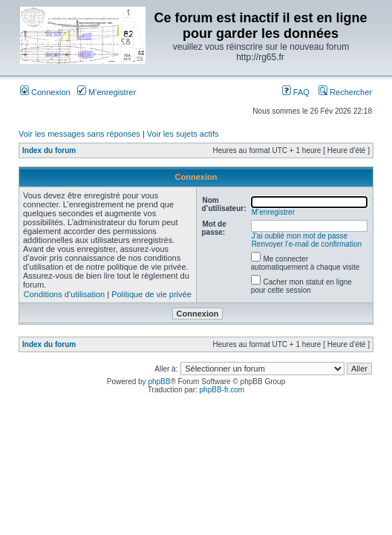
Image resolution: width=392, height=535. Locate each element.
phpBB (159, 382)
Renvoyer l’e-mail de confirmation (307, 244)
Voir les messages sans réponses (79, 134)
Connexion (45, 92)
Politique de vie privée (151, 294)
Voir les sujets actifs (183, 134)
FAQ (296, 92)
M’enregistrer (107, 92)
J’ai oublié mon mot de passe (300, 236)
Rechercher (345, 92)
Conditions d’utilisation (64, 294)
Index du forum (49, 150)
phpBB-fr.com (222, 390)
